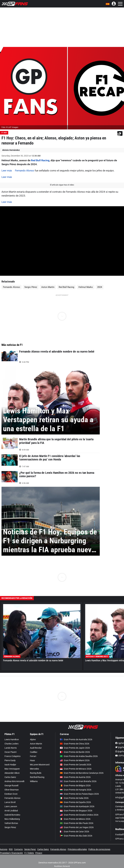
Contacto (18, 849)
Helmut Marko (86, 287)
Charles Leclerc (12, 744)
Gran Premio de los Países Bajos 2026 (79, 794)
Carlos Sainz (10, 777)
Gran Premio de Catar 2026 (75, 832)
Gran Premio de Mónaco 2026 (76, 769)
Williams (34, 781)
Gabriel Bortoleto (12, 815)
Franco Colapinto (13, 756)
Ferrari (33, 756)
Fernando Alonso (25, 171)
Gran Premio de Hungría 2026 (76, 790)
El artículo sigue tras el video (62, 185)
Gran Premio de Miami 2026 (75, 760)
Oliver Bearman (12, 790)
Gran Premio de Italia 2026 (74, 798)
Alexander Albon (12, 773)
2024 (100, 287)
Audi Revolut (36, 748)
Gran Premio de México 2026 (75, 819)
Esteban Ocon (11, 794)
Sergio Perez (30, 849)
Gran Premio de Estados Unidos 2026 (79, 815)
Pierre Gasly (10, 760)
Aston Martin (48, 287)
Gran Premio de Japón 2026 (75, 748)
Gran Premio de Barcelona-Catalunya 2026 (82, 773)
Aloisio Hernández (11, 150)
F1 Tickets (29, 853)
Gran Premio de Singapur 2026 (76, 811)
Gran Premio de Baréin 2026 (75, 752)
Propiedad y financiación (11, 853)
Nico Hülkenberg (12, 819)
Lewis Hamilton (12, 739)
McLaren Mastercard (40, 765)
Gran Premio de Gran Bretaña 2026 (78, 781)
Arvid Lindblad (11, 811)
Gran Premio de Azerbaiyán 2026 (77, 806)
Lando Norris (11, 748)
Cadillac (34, 752)
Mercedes (34, 769)
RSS (11, 849)
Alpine (33, 739)
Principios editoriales (77, 849)
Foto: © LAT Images (10, 127)
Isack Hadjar (10, 765)
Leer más (7, 171)
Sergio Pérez (31, 287)
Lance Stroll (10, 802)
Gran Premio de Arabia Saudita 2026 (79, 756)
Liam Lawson (11, 806)
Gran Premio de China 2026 (75, 744)
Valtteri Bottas (11, 823)
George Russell (11, 786)
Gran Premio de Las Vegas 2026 (77, 827)
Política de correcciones (99, 849)
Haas (32, 760)
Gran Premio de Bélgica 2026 (75, 786)
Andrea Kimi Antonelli (14, 781)
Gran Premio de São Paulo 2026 (77, 823)
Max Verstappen (12, 769)
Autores (4, 849)
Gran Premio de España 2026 (75, 802)
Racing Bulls (36, 773)
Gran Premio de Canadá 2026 (76, 765)
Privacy (39, 853)
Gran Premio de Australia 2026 (76, 739)
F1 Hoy (4, 133)
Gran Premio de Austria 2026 (75, 777)
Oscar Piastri (10, 752)
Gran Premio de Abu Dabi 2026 (76, 836)
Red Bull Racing (40, 160)
